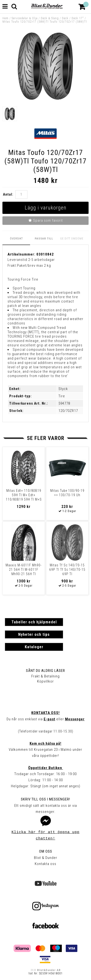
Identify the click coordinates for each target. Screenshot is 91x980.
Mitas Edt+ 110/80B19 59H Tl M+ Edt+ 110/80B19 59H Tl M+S (24, 495)
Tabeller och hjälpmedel (34, 622)
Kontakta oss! (45, 713)
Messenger (75, 719)
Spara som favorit (46, 220)
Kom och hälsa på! (45, 743)
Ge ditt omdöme (72, 239)
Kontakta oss (45, 864)
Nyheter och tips (34, 634)
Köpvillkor (45, 681)
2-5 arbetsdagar (41, 260)
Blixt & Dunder (46, 858)
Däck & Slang (50, 18)
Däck (65, 18)
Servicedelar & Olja (25, 18)
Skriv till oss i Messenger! (45, 799)
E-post (50, 719)
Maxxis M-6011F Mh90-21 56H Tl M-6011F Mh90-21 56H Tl (24, 570)
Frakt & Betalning (45, 676)
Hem (5, 18)
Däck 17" (78, 18)
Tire (62, 396)
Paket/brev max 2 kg (34, 266)
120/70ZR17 (68, 411)
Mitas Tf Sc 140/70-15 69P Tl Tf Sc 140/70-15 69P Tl (67, 570)
